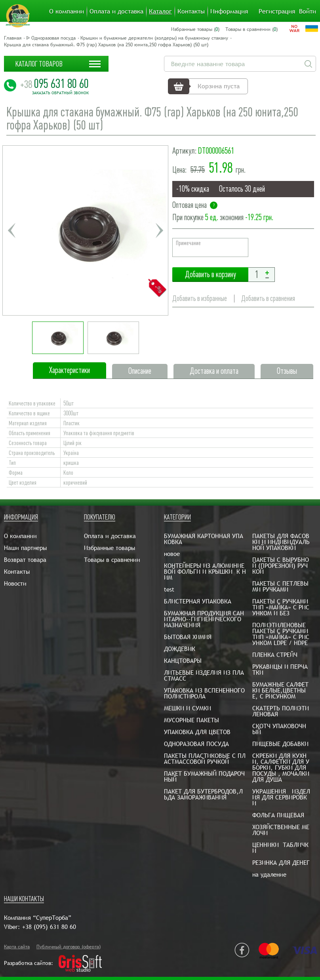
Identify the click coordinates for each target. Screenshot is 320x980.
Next (159, 230)
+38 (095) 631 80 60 (49, 927)
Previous (11, 230)
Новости (15, 583)
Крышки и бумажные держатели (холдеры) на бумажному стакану (154, 38)
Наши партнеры (25, 548)
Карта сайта (17, 947)
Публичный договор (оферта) (69, 947)
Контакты (191, 11)
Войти (308, 11)
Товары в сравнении (112, 560)
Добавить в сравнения (268, 298)
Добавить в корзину (210, 275)
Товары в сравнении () (251, 29)
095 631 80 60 (54, 84)
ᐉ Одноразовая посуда (51, 38)
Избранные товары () (195, 29)
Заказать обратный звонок (60, 93)
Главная (13, 38)
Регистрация (277, 11)
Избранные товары (110, 548)
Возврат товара (25, 560)
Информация (229, 11)
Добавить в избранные (200, 298)
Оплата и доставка (116, 11)
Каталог (160, 11)
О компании (67, 11)
